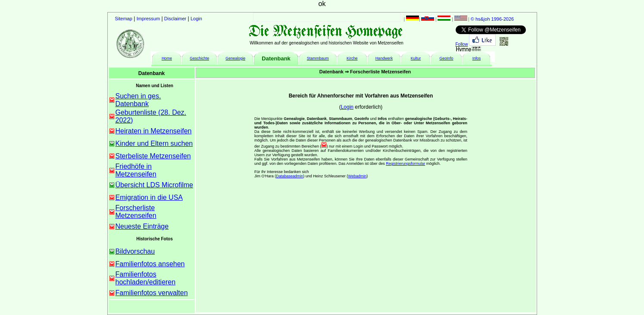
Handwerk (384, 58)
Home (167, 58)
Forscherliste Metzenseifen (136, 212)
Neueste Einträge (142, 226)
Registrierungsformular (405, 164)
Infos (477, 58)
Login (196, 19)
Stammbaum (318, 58)
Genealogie (235, 58)
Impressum (148, 19)
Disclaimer (175, 19)
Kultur (416, 58)
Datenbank (276, 58)
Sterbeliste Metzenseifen (153, 156)
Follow (462, 44)
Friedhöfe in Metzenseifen (136, 170)
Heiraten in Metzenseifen (154, 131)
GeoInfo (447, 58)
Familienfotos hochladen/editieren (146, 278)
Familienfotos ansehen (150, 264)
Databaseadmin (289, 176)
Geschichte (199, 58)
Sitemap (124, 19)
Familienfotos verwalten (152, 293)
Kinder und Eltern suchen (154, 143)
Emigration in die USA (149, 197)
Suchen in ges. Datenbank (138, 100)
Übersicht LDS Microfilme (154, 185)
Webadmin (357, 176)
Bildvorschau (135, 251)
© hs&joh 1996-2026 (492, 19)
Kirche (352, 58)
